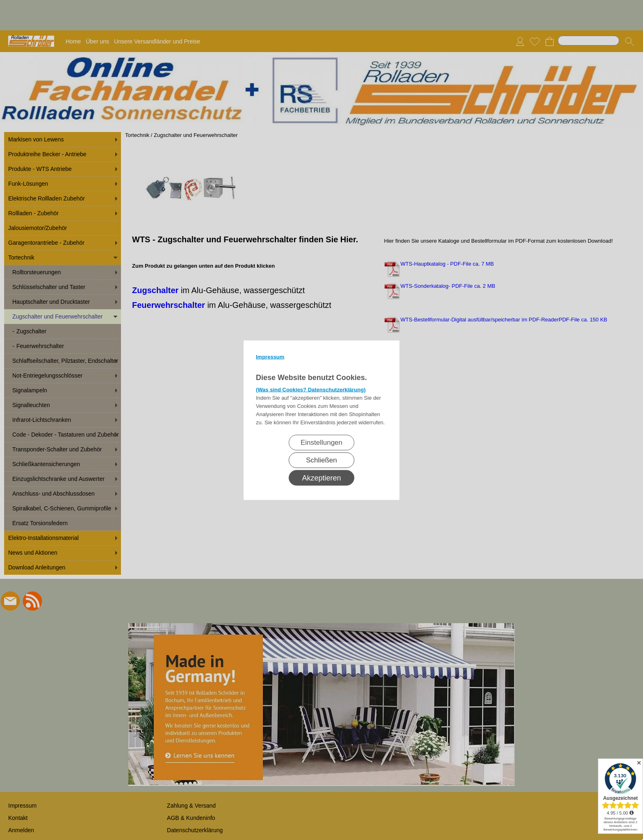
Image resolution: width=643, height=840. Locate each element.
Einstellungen (321, 442)
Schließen (321, 460)
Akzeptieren (321, 478)
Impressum (270, 356)
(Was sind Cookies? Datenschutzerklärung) (311, 389)
